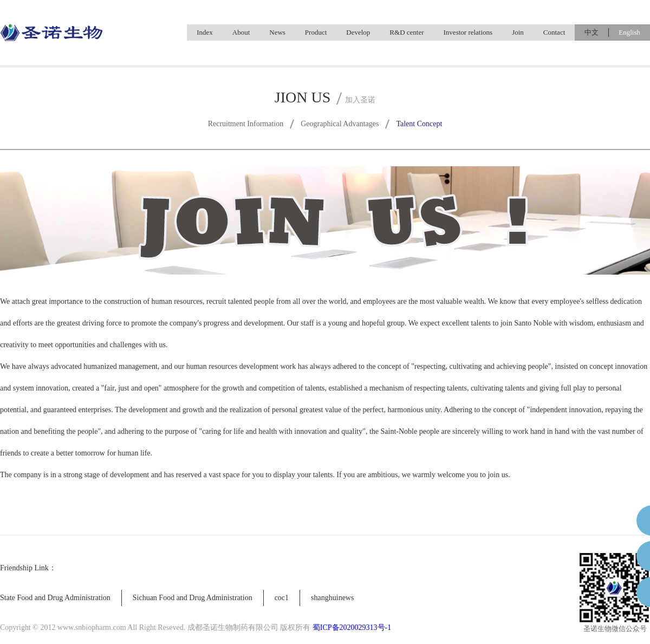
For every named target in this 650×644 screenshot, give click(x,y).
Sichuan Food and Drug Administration (193, 598)
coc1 (282, 598)
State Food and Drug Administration (55, 598)
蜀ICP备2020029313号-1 (352, 627)
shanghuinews (332, 598)
